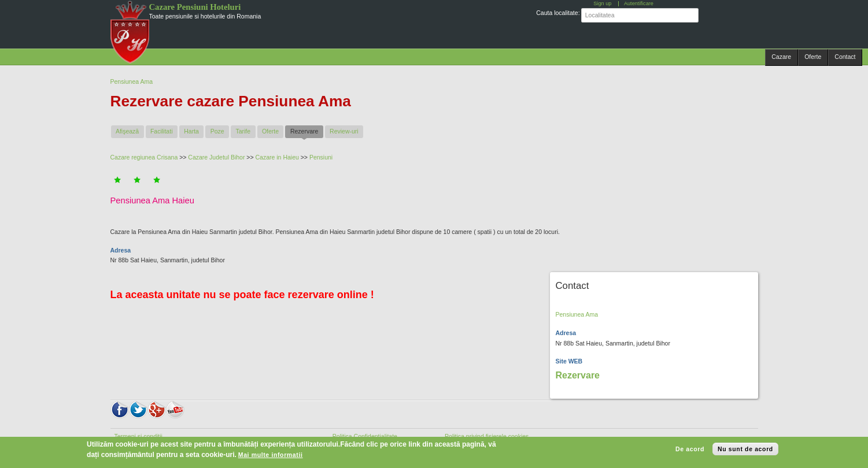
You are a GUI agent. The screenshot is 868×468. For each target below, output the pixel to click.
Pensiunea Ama (132, 81)
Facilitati (162, 131)
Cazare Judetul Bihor (216, 157)
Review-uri (344, 131)
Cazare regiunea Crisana (144, 157)
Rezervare (307, 131)
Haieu (291, 157)
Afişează (127, 131)
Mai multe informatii (271, 455)
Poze (217, 131)
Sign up (602, 3)
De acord (690, 449)
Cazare (781, 57)
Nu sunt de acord (745, 449)
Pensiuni (321, 157)
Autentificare (639, 3)
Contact (845, 57)
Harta (191, 131)
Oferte (813, 57)
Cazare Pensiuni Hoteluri (195, 7)
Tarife (243, 131)
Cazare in (269, 157)
